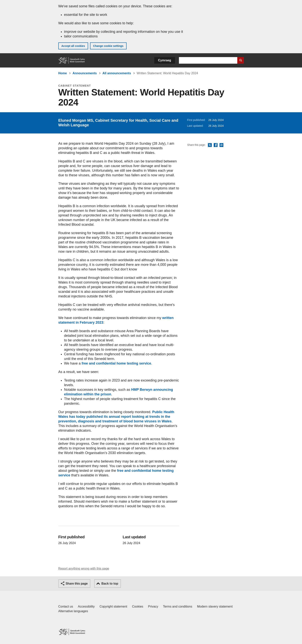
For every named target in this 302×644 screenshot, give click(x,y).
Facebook (216, 145)
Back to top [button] (110, 584)
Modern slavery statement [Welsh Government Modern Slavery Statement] (215, 606)
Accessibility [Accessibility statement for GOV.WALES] (86, 606)
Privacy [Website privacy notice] (153, 606)
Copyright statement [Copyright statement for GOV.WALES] (113, 606)
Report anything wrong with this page (84, 568)
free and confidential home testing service (116, 363)
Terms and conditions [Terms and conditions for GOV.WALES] (178, 606)
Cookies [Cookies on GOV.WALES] (138, 606)
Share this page (77, 584)
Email (221, 145)
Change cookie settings (108, 46)
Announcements (85, 73)
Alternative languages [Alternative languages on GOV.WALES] (73, 611)
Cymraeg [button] (165, 60)
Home (63, 73)
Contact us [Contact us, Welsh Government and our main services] (66, 606)
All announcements (117, 73)
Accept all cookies (73, 46)
